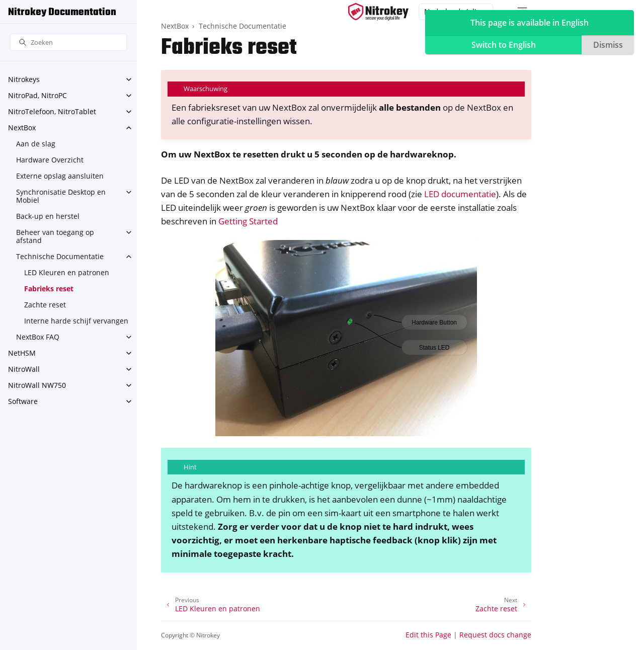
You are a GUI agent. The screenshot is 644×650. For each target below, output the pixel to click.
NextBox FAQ (38, 337)
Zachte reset (45, 305)
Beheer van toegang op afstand (55, 236)
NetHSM (22, 353)
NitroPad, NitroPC (37, 95)
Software (23, 401)
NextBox (22, 128)
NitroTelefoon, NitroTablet (52, 111)
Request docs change (495, 635)
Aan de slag (36, 144)
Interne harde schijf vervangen (76, 321)
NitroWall (24, 369)
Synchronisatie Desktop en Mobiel (61, 196)
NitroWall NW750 (37, 385)
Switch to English (504, 45)
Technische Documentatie (60, 256)
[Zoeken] (68, 43)
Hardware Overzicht (50, 160)
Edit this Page (428, 635)
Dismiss (608, 45)
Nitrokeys (24, 79)
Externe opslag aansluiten (60, 176)
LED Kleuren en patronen (67, 272)
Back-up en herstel (48, 216)
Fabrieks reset (49, 289)
